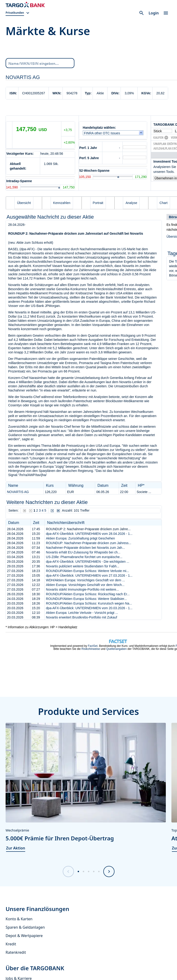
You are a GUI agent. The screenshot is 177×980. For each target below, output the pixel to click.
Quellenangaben (116, 649)
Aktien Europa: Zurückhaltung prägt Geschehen (80, 538)
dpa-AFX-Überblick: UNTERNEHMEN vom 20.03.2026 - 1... (89, 608)
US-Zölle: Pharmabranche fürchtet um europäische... (84, 557)
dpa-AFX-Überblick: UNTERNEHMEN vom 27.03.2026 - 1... (89, 576)
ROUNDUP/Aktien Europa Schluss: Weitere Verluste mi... (87, 571)
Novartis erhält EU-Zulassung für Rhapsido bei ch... (83, 552)
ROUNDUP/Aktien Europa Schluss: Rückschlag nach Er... (88, 594)
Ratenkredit (16, 952)
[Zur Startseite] (25, 5)
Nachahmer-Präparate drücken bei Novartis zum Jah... (85, 548)
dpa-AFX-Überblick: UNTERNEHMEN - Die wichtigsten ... (88, 562)
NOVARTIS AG (18, 492)
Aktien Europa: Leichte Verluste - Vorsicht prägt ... (82, 613)
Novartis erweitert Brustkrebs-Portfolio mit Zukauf (82, 617)
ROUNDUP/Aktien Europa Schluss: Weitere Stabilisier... (86, 599)
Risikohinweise (91, 649)
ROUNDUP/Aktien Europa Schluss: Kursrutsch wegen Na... (89, 603)
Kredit (11, 944)
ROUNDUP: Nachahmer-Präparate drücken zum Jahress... (89, 543)
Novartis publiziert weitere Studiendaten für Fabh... (83, 566)
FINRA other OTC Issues (103, 133)
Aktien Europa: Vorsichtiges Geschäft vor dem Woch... (85, 585)
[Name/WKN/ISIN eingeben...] (40, 63)
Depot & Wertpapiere (24, 936)
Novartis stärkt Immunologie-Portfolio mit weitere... (82, 589)
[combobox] (40, 63)
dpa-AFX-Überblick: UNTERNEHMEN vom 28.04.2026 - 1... (89, 534)
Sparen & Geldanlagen (25, 927)
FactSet (93, 646)
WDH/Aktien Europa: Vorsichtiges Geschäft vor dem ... (85, 580)
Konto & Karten (19, 919)
